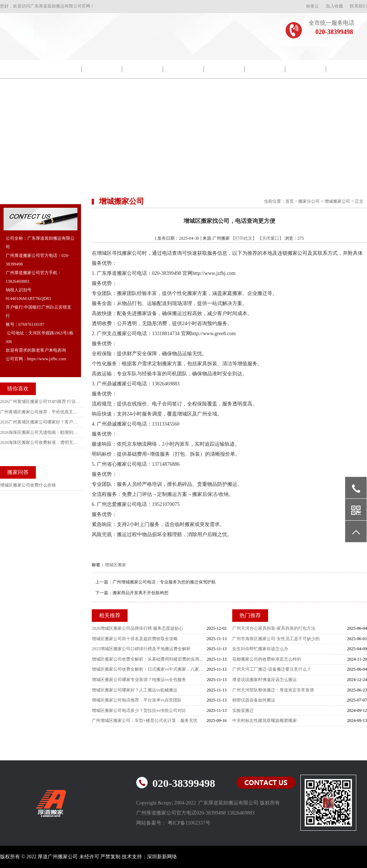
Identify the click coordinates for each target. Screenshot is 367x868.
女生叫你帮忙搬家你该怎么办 (260, 649)
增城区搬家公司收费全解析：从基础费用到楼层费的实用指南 (149, 659)
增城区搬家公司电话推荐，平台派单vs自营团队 (137, 700)
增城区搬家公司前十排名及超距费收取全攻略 (135, 639)
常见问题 (306, 69)
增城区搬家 (115, 565)
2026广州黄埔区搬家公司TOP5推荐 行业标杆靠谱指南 (40, 402)
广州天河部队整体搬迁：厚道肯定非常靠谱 (273, 690)
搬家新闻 (183, 69)
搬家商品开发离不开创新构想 (140, 593)
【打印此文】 (244, 238)
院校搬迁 (102, 69)
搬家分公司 (309, 201)
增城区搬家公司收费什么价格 (28, 485)
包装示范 (143, 69)
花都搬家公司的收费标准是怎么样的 (267, 659)
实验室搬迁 (243, 710)
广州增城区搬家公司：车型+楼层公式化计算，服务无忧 (145, 721)
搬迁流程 (224, 69)
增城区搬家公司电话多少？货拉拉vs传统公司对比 (139, 710)
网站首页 (20, 69)
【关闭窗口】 (271, 238)
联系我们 (358, 6)
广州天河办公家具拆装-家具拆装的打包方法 (274, 628)
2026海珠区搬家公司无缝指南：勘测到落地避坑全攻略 (40, 432)
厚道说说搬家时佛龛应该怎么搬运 (264, 680)
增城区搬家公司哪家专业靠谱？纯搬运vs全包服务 (139, 680)
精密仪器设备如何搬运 (254, 700)
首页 (290, 201)
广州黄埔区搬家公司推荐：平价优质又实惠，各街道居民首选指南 (40, 412)
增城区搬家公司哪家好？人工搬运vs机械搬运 (135, 690)
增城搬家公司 (337, 201)
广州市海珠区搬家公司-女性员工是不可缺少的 (276, 639)
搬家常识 (265, 69)
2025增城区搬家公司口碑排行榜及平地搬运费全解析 (141, 649)
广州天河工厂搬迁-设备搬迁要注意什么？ (272, 669)
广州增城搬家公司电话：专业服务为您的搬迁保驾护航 (164, 582)
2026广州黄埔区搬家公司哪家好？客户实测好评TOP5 (40, 422)
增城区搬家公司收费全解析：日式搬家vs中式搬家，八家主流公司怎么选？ (149, 669)
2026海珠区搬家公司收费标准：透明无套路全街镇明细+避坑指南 (40, 442)
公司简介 (61, 69)
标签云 (313, 6)
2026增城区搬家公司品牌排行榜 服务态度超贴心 (137, 628)
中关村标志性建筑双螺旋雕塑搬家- (265, 721)
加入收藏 (334, 6)
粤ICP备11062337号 (189, 823)
